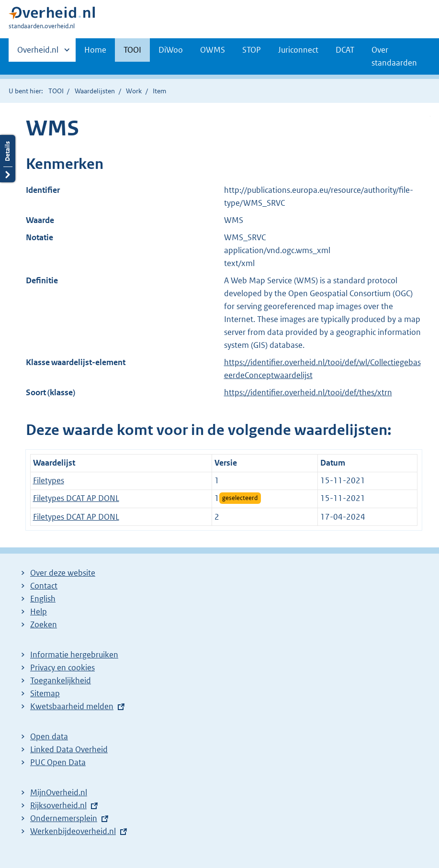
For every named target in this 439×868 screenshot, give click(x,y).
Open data (49, 736)
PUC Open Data (58, 762)
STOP (252, 50)
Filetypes (49, 480)
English (43, 599)
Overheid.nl (38, 53)
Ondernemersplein (64, 818)
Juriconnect (298, 50)
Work (134, 91)
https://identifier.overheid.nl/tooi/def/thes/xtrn (308, 392)
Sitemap (45, 693)
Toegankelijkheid (61, 680)
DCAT (345, 50)
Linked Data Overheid (69, 749)
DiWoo (171, 50)
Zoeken (44, 624)
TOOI (132, 50)
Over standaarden (394, 56)
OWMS (213, 50)
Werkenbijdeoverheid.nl (73, 831)
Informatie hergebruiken (74, 655)
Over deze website (63, 573)
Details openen (8, 159)
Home (95, 50)
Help (39, 612)
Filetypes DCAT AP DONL (76, 498)
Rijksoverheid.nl (58, 805)
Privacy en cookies (62, 668)
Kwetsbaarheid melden (72, 706)
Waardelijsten (95, 91)
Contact (44, 586)
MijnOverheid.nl (59, 792)
